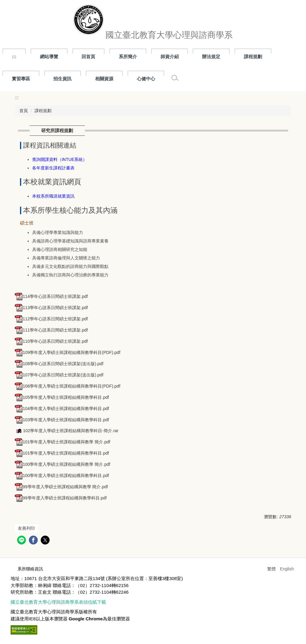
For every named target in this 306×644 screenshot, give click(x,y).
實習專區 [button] (21, 79)
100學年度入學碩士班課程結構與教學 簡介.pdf (63, 464)
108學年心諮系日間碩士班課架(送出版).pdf (59, 364)
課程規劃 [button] (253, 57)
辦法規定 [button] (211, 57)
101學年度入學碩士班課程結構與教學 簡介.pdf (63, 442)
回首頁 (88, 57)
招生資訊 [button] (62, 79)
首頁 (24, 111)
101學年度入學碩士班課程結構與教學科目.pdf (62, 453)
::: (14, 57)
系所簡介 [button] (128, 57)
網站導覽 (49, 57)
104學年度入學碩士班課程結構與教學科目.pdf (62, 409)
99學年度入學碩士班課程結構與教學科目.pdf (61, 498)
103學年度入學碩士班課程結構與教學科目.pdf (62, 420)
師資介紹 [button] (170, 57)
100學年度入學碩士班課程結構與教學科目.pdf (62, 475)
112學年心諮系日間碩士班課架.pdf (51, 319)
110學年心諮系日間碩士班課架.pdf (51, 341)
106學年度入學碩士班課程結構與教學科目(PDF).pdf (68, 386)
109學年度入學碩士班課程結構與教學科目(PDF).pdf (68, 352)
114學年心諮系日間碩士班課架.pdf (51, 296)
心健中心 (146, 79)
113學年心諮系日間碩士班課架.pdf (51, 308)
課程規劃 (43, 111)
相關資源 (104, 79)
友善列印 (26, 528)
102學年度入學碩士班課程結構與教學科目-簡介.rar (67, 431)
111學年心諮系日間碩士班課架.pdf (51, 330)
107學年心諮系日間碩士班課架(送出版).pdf (59, 375)
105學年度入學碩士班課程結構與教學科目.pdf (62, 397)
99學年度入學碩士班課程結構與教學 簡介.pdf (61, 487)
